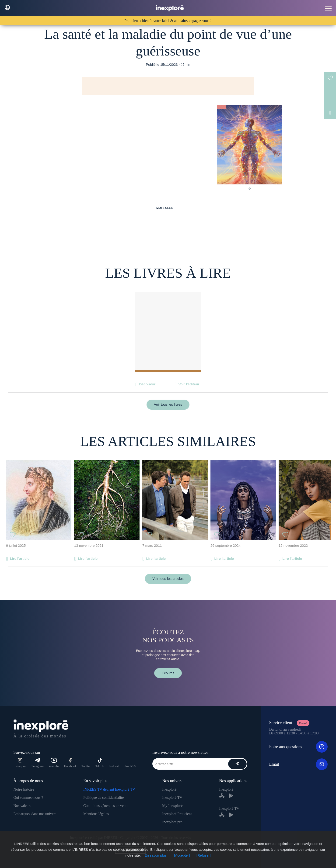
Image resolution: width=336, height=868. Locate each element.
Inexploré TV (172, 797)
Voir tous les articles (168, 579)
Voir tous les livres (168, 404)
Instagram (20, 763)
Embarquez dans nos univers (35, 814)
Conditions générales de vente (106, 806)
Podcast (114, 766)
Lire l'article (20, 558)
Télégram (38, 763)
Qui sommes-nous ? (28, 797)
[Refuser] (204, 855)
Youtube (54, 763)
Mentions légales (96, 814)
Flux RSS (130, 766)
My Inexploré (172, 806)
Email (298, 764)
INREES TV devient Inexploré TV (109, 789)
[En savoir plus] (156, 855)
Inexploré (169, 789)
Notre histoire (24, 789)
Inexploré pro (172, 822)
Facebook (70, 763)
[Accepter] (182, 855)
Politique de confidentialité (103, 797)
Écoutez (168, 673)
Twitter (86, 766)
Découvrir (147, 384)
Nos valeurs (22, 806)
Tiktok (100, 763)
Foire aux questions (298, 747)
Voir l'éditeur (189, 384)
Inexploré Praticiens (177, 814)
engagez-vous (199, 21)
